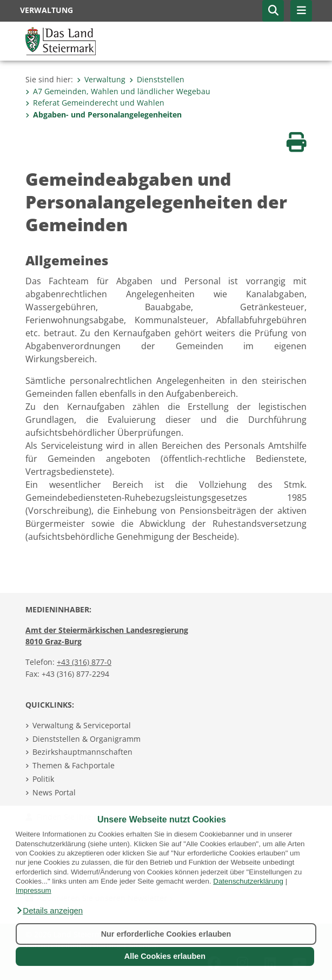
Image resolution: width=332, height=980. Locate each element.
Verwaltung (101, 79)
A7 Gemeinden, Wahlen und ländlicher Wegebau (118, 91)
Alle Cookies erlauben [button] (165, 956)
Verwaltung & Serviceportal (82, 725)
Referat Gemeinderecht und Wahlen (95, 103)
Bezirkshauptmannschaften (82, 752)
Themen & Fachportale (74, 765)
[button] (49, 911)
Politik (43, 779)
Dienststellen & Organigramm (87, 739)
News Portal (54, 792)
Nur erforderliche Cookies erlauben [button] (166, 934)
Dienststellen (157, 79)
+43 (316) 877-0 (84, 662)
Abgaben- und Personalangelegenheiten (104, 115)
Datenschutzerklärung (248, 881)
